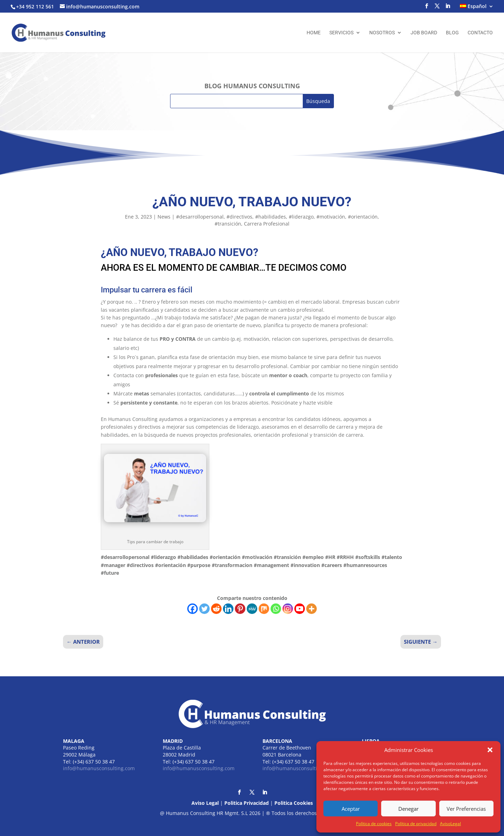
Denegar (408, 809)
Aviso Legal (205, 803)
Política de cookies (374, 824)
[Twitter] (204, 609)
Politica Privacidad (247, 803)
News (164, 217)
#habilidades (271, 217)
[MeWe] (252, 609)
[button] (490, 750)
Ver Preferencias (466, 809)
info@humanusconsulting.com (99, 768)
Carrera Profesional (267, 224)
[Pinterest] (240, 609)
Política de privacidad (416, 824)
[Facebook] (192, 609)
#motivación (331, 217)
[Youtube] (300, 609)
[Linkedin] (228, 609)
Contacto (480, 33)
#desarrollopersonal (200, 217)
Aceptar (351, 809)
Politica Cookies (294, 803)
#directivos (239, 217)
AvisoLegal (450, 824)
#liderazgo (301, 217)
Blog (452, 33)
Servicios (341, 33)
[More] (311, 609)
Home (314, 33)
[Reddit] (216, 609)
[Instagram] (288, 609)
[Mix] (264, 609)
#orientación (363, 217)
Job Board (424, 33)
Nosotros (382, 33)
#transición (228, 224)
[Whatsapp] (276, 609)
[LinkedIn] (448, 8)
